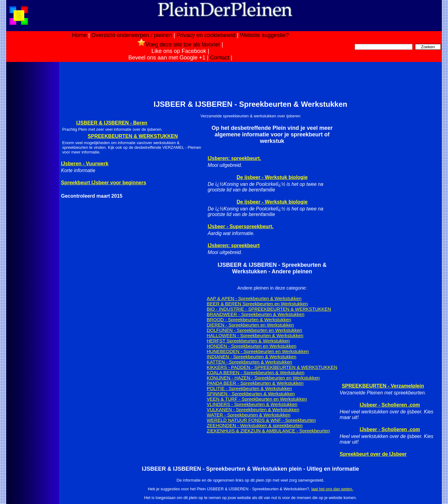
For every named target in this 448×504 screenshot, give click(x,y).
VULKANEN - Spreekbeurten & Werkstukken (253, 410)
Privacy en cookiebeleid (206, 35)
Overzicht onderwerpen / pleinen (132, 35)
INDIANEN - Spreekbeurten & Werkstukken (251, 357)
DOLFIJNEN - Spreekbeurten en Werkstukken (254, 330)
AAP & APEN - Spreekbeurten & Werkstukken (254, 298)
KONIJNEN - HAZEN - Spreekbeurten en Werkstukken (263, 378)
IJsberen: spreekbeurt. (234, 158)
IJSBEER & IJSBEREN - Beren (112, 123)
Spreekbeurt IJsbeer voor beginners (104, 183)
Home (79, 35)
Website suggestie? (264, 35)
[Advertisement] (32, 161)
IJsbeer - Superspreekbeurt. (240, 226)
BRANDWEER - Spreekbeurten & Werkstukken (255, 314)
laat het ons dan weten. (332, 489)
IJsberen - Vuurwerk (85, 164)
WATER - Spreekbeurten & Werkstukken (248, 415)
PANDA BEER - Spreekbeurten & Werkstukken (255, 383)
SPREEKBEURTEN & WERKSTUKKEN (133, 136)
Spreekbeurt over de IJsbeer (373, 454)
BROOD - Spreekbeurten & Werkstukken (249, 320)
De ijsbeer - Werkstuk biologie (272, 177)
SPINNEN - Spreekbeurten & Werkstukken (251, 394)
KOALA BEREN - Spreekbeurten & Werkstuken (255, 372)
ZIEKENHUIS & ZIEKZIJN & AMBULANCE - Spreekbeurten (268, 431)
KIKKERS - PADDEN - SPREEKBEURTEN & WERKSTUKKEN (272, 367)
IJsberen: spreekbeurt (233, 245)
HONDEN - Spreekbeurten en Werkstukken (251, 346)
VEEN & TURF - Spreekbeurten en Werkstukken (257, 399)
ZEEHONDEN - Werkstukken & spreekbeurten (254, 425)
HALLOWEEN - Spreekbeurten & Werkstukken (255, 335)
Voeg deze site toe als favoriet (179, 45)
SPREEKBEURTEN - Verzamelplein (383, 386)
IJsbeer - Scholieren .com (390, 405)
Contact (220, 58)
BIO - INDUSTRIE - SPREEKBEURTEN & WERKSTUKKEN (269, 309)
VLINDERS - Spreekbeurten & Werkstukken (252, 404)
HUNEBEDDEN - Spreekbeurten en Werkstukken (258, 351)
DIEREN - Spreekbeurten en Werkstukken (250, 325)
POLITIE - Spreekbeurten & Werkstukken (249, 388)
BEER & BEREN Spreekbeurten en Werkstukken (257, 304)
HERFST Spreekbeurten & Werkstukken (248, 341)
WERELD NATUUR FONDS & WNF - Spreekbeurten (261, 420)
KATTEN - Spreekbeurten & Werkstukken (249, 362)
